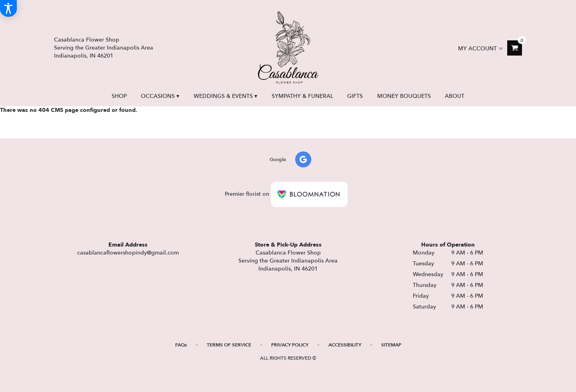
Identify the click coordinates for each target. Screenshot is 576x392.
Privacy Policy (290, 345)
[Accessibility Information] (8, 8)
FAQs (181, 345)
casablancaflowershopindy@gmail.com (128, 253)
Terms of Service (229, 345)
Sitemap (391, 345)
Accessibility (345, 345)
